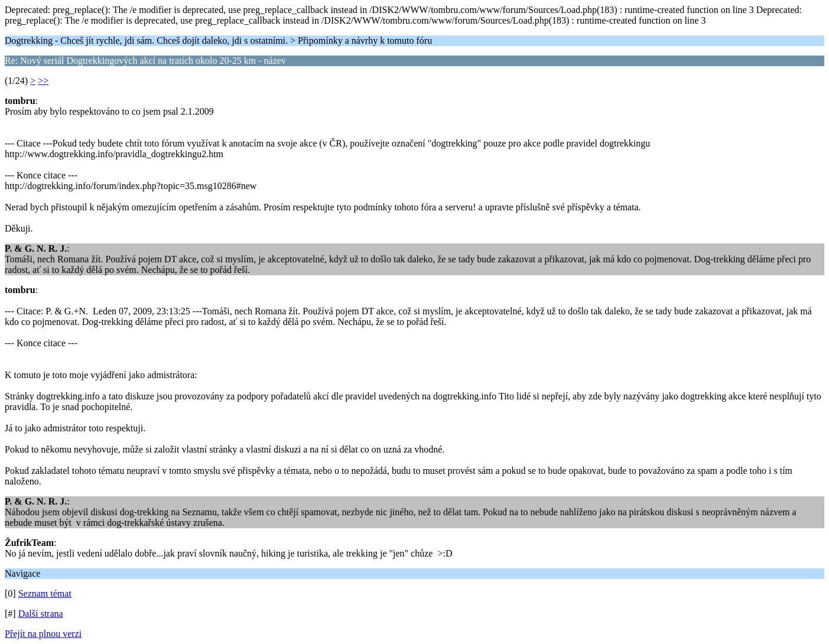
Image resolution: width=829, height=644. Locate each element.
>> (43, 81)
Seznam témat (45, 593)
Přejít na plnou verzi (43, 634)
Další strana (41, 614)
